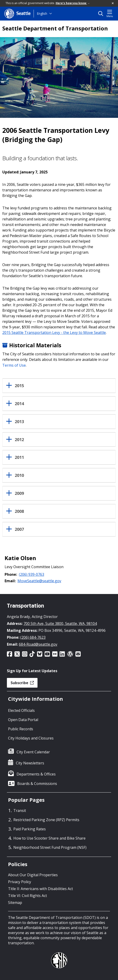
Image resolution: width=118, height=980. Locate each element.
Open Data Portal (23, 720)
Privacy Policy (20, 882)
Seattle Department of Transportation (55, 28)
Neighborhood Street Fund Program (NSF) (50, 847)
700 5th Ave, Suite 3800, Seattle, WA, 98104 (60, 624)
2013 (19, 422)
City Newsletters (30, 763)
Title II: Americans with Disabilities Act (40, 889)
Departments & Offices (36, 774)
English (42, 13)
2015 (19, 386)
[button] (113, 3)
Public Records (21, 729)
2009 (19, 493)
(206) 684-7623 (33, 637)
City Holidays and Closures (31, 738)
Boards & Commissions (37, 784)
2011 (19, 457)
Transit (20, 811)
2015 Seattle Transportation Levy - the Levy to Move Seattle (54, 333)
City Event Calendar (33, 752)
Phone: (11, 574)
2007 (19, 529)
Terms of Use (14, 365)
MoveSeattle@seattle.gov (39, 581)
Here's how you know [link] (73, 3)
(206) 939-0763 (32, 574)
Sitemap (15, 903)
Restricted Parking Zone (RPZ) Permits (46, 820)
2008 (19, 511)
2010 (19, 475)
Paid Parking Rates (30, 829)
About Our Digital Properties (33, 875)
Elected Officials (21, 710)
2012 (19, 440)
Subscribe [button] (22, 683)
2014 (19, 404)
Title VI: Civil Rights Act (27, 896)
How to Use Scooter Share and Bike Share (49, 838)
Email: (10, 581)
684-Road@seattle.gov (38, 644)
